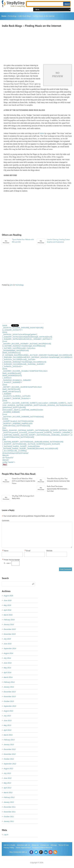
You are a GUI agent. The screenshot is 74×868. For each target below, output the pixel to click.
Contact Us (45, 845)
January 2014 (9, 687)
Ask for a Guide (9, 845)
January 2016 (9, 625)
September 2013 (10, 706)
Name (6, 551)
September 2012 (10, 764)
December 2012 (10, 749)
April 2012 (7, 788)
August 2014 (8, 653)
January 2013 (9, 745)
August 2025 (8, 596)
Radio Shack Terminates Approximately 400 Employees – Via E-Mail (58, 489)
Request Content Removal (42, 848)
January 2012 (9, 802)
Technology (12, 16)
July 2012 (7, 773)
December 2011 (10, 807)
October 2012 (9, 759)
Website (49, 551)
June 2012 (7, 778)
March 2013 (8, 735)
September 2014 (10, 649)
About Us (35, 845)
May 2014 (7, 668)
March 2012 (8, 793)
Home (4, 16)
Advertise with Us (23, 845)
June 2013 (7, 721)
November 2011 (10, 812)
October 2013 (9, 701)
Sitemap (54, 845)
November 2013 (10, 697)
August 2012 (8, 769)
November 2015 (10, 634)
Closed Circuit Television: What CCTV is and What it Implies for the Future (24, 481)
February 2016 (9, 620)
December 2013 (10, 692)
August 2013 (8, 711)
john (11, 285)
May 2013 (7, 725)
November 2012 (10, 754)
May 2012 (7, 783)
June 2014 (7, 663)
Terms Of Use (64, 845)
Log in (6, 835)
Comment (5, 521)
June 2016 (7, 601)
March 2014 (8, 677)
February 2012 (9, 797)
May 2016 (7, 605)
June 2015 (7, 644)
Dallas (42, 133)
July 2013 (7, 716)
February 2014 (9, 682)
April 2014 (7, 673)
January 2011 (9, 821)
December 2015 (10, 629)
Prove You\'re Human (12, 560)
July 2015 (7, 639)
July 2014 (7, 658)
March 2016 (8, 615)
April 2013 (7, 730)
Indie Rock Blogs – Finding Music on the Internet (36, 16)
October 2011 (9, 817)
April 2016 (7, 610)
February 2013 (9, 740)
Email (28, 551)
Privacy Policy (9, 848)
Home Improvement (23, 848)
